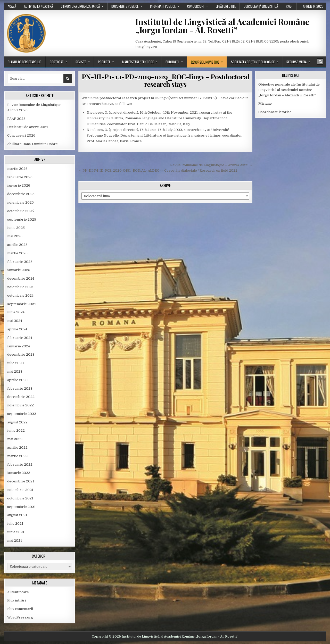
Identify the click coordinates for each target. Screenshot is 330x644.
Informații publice (163, 6)
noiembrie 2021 (20, 490)
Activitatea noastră (38, 6)
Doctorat (57, 62)
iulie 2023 (15, 363)
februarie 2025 (20, 262)
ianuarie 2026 (19, 185)
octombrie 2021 (20, 498)
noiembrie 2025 (20, 202)
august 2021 (17, 515)
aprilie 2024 (17, 329)
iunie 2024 (16, 312)
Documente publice (125, 6)
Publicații (172, 62)
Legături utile (226, 6)
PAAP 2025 (16, 119)
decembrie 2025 (21, 194)
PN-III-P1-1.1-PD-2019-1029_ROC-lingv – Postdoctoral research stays (166, 80)
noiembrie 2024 (20, 287)
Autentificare (18, 592)
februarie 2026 (20, 177)
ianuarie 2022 (19, 473)
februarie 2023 (20, 388)
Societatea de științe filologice (253, 62)
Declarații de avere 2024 (28, 127)
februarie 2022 (20, 465)
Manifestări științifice (138, 62)
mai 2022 (15, 439)
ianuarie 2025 (19, 270)
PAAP (289, 6)
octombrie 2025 (20, 211)
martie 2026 (17, 169)
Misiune (265, 103)
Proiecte (104, 62)
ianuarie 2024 (19, 346)
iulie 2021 (15, 524)
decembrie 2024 (21, 278)
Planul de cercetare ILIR (25, 62)
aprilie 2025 (17, 245)
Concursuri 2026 (21, 135)
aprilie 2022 (17, 448)
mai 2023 (15, 371)
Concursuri (196, 6)
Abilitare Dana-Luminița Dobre (32, 144)
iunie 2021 (16, 532)
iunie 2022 (16, 430)
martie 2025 (17, 253)
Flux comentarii (20, 609)
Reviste (81, 62)
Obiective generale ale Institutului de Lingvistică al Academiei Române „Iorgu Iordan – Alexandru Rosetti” (289, 90)
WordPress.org (20, 617)
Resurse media (296, 62)
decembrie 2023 (21, 354)
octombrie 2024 (20, 295)
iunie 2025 (16, 228)
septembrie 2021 (21, 507)
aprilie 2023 (17, 380)
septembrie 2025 (22, 219)
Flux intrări (16, 600)
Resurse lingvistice (205, 62)
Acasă (12, 6)
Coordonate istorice (275, 112)
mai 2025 (15, 236)
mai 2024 (15, 321)
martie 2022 (17, 456)
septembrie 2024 (22, 304)
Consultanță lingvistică (261, 6)
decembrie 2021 (21, 481)
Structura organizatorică (80, 6)
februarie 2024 (20, 338)
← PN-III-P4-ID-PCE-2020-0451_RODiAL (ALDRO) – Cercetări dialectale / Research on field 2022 (158, 170)
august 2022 (17, 422)
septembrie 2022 (22, 414)
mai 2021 (15, 541)
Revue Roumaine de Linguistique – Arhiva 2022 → (211, 165)
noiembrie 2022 (20, 405)
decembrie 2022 (21, 397)
